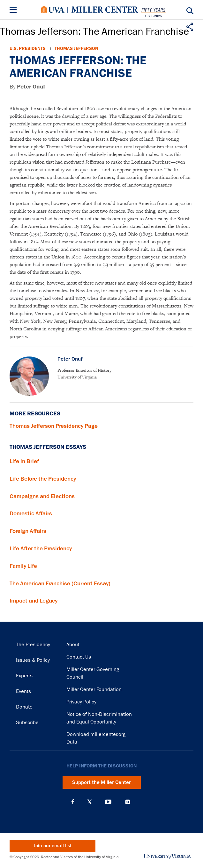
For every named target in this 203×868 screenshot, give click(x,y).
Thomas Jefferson (76, 49)
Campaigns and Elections (42, 496)
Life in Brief (24, 461)
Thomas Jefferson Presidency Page (54, 426)
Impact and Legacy (34, 601)
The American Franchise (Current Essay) (60, 583)
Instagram (128, 802)
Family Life (23, 566)
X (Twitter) (90, 802)
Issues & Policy (33, 660)
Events (23, 691)
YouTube (108, 802)
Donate (24, 707)
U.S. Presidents (28, 49)
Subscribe (27, 723)
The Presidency (33, 645)
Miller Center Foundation (94, 689)
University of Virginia (53, 10)
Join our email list (53, 846)
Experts (24, 676)
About (73, 645)
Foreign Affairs (28, 531)
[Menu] (14, 11)
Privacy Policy (81, 702)
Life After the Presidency (41, 548)
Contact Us (79, 657)
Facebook (73, 802)
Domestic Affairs (31, 513)
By (27, 87)
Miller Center (105, 10)
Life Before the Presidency (43, 479)
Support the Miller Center (101, 782)
